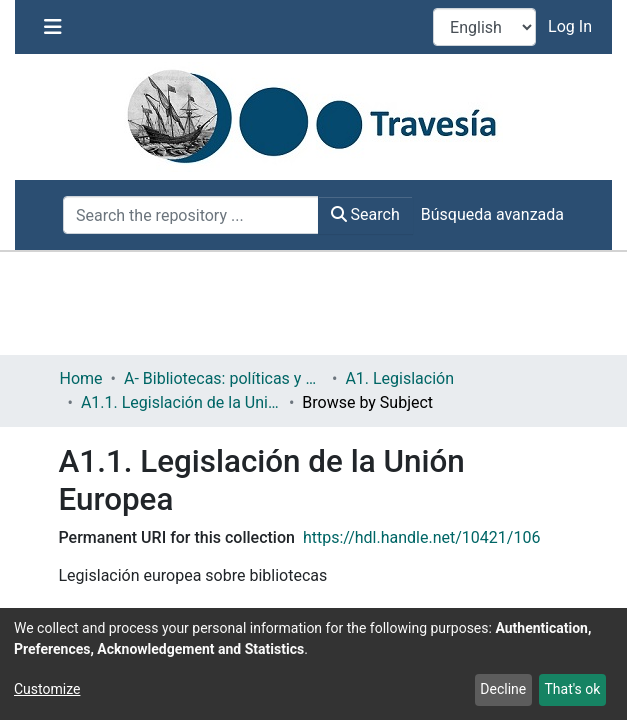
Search (365, 214)
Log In (572, 26)
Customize (47, 689)
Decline (503, 689)
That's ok (572, 689)
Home (81, 378)
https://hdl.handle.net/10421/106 (421, 537)
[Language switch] (484, 27)
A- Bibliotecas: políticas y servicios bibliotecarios (224, 378)
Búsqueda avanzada (492, 214)
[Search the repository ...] (191, 215)
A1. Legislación (399, 378)
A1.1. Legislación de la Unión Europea (181, 402)
